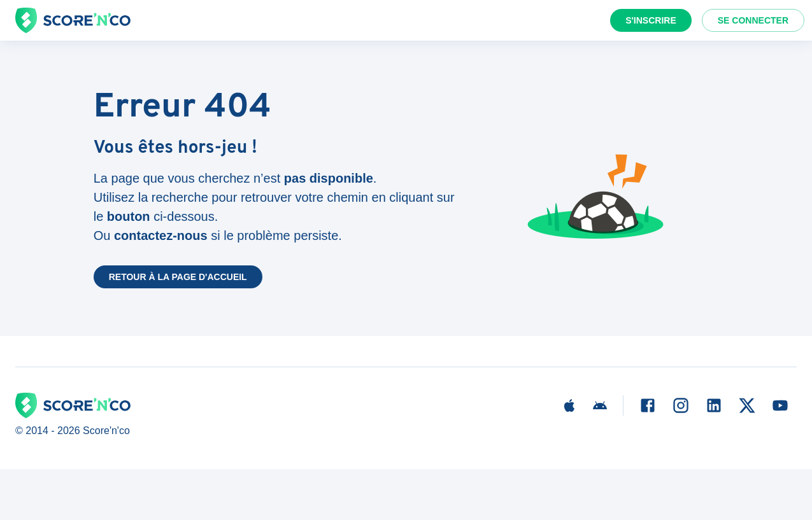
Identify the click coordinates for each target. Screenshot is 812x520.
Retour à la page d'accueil (178, 277)
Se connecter (753, 20)
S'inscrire (651, 20)
